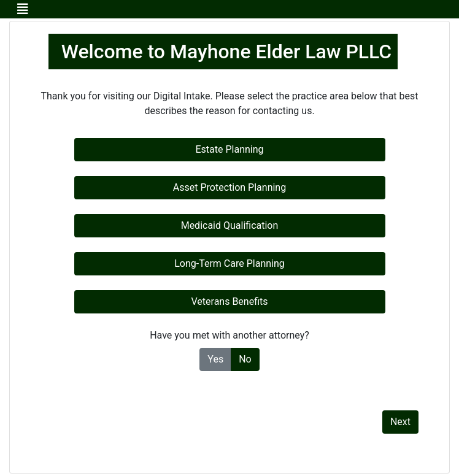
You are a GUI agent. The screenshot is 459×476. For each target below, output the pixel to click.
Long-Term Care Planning (229, 263)
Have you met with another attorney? (229, 335)
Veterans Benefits (229, 301)
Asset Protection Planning (229, 187)
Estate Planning (229, 149)
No (245, 359)
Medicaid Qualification (230, 225)
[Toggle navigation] (23, 9)
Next (400, 422)
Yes (215, 359)
